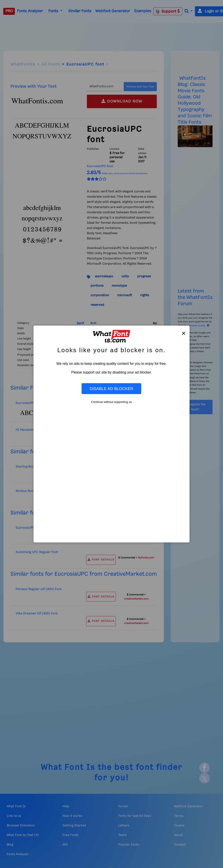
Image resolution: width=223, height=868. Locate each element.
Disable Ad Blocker (111, 388)
